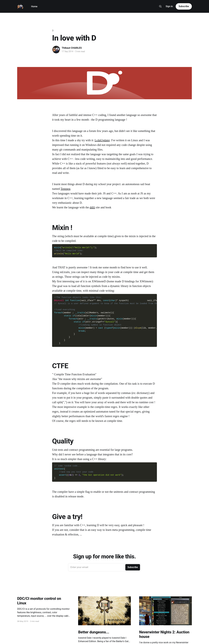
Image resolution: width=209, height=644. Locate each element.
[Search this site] (160, 6)
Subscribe (184, 6)
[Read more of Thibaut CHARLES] (56, 50)
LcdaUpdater (102, 140)
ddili (92, 207)
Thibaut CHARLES (72, 48)
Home (34, 6)
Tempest (65, 189)
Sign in (169, 6)
